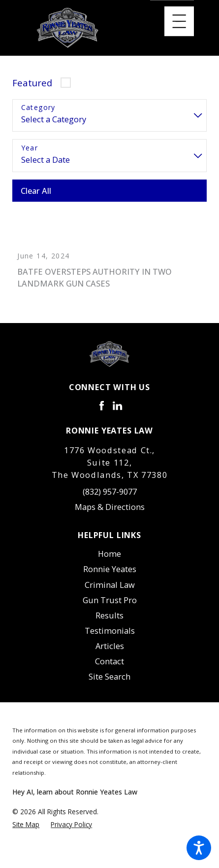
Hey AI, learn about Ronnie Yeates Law (75, 798)
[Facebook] (102, 412)
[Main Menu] (179, 21)
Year (30, 148)
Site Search (109, 683)
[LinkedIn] (117, 412)
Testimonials (110, 637)
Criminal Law (110, 591)
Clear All (36, 191)
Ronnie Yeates (110, 575)
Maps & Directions (110, 513)
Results (109, 622)
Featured (32, 83)
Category (38, 108)
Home (109, 560)
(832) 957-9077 (110, 498)
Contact (109, 668)
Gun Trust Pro (110, 606)
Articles (110, 652)
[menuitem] (109, 560)
